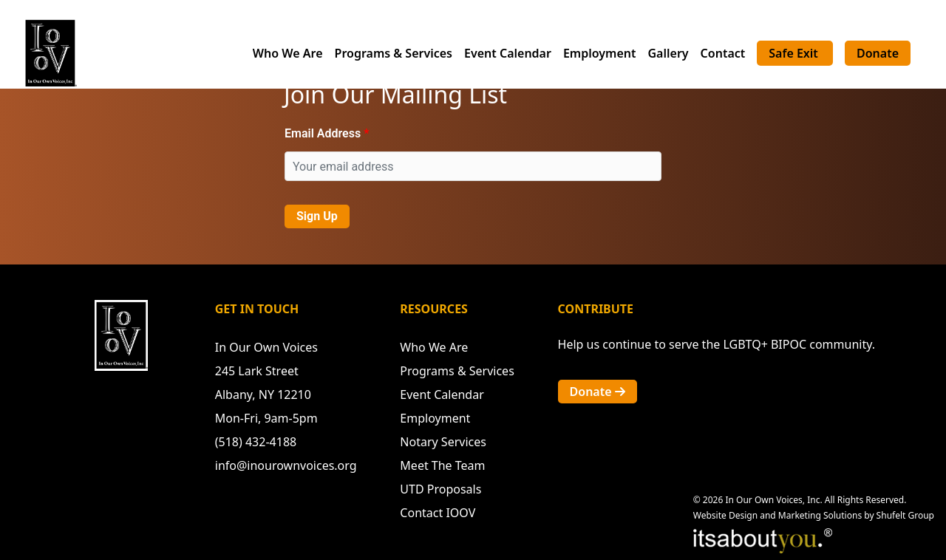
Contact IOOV (438, 513)
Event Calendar (508, 53)
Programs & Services (394, 53)
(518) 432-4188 (256, 442)
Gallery (668, 53)
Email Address (323, 133)
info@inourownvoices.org (286, 465)
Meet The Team (442, 465)
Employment (600, 53)
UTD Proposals (440, 489)
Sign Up (317, 216)
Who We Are (288, 53)
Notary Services (443, 442)
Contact (723, 53)
